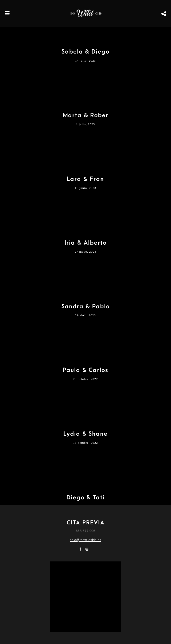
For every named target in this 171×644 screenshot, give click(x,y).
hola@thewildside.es (85, 540)
